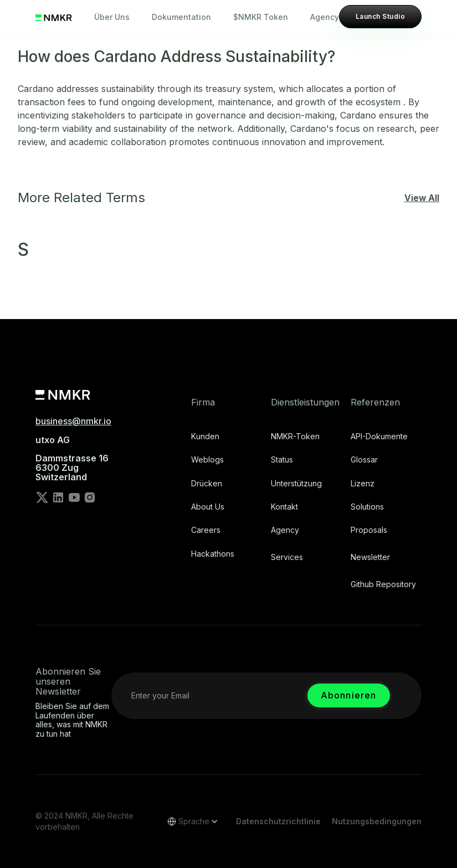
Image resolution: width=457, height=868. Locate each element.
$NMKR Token (261, 17)
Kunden (205, 436)
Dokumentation (181, 17)
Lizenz (363, 484)
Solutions (367, 507)
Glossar (364, 460)
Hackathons (213, 554)
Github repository (383, 584)
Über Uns (112, 17)
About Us (208, 507)
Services (287, 557)
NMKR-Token (295, 436)
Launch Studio (380, 16)
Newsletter (370, 557)
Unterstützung (296, 484)
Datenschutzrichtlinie (278, 821)
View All (422, 198)
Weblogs (207, 460)
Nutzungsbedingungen (377, 821)
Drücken (207, 484)
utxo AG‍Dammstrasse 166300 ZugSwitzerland (72, 459)
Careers (206, 530)
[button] (189, 821)
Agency (325, 17)
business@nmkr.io (73, 421)
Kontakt (284, 507)
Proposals (369, 530)
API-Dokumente (379, 436)
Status (282, 460)
